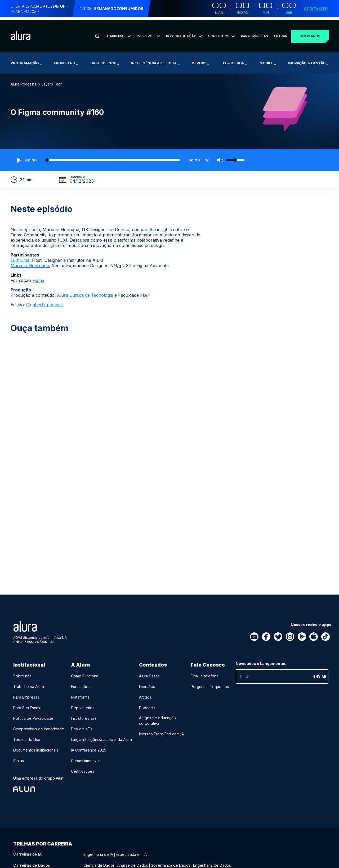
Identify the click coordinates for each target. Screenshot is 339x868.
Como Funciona (85, 673)
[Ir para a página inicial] (21, 33)
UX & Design (234, 60)
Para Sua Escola (27, 705)
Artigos (145, 694)
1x (207, 157)
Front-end (66, 60)
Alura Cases (149, 673)
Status (19, 758)
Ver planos (310, 33)
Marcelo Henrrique (30, 263)
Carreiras (119, 33)
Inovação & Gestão (308, 60)
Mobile (268, 60)
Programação (26, 60)
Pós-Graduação (184, 33)
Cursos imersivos (86, 758)
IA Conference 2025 (89, 747)
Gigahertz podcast (44, 302)
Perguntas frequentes (210, 684)
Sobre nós (22, 673)
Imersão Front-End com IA (161, 731)
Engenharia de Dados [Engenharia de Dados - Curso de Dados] (212, 862)
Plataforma (80, 694)
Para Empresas (254, 33)
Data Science (104, 60)
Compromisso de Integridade (39, 726)
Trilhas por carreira (43, 841)
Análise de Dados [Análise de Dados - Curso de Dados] (133, 862)
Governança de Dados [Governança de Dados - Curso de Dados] (171, 862)
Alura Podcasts (23, 81)
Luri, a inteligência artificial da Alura (101, 737)
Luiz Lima (20, 257)
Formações (81, 684)
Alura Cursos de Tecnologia (85, 292)
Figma (38, 277)
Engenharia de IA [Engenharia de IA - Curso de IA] (98, 851)
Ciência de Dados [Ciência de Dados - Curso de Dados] (99, 862)
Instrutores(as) (84, 715)
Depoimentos (83, 705)
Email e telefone (205, 673)
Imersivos (148, 33)
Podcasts (147, 705)
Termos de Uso (27, 737)
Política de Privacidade (33, 715)
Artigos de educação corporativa (157, 718)
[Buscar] (97, 33)
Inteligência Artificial (155, 60)
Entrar (280, 33)
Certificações (83, 768)
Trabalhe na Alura (29, 684)
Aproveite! (316, 9)
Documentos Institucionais (36, 747)
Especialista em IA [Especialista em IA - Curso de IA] (131, 851)
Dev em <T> (82, 726)
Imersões (147, 684)
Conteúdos (221, 33)
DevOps (200, 60)
